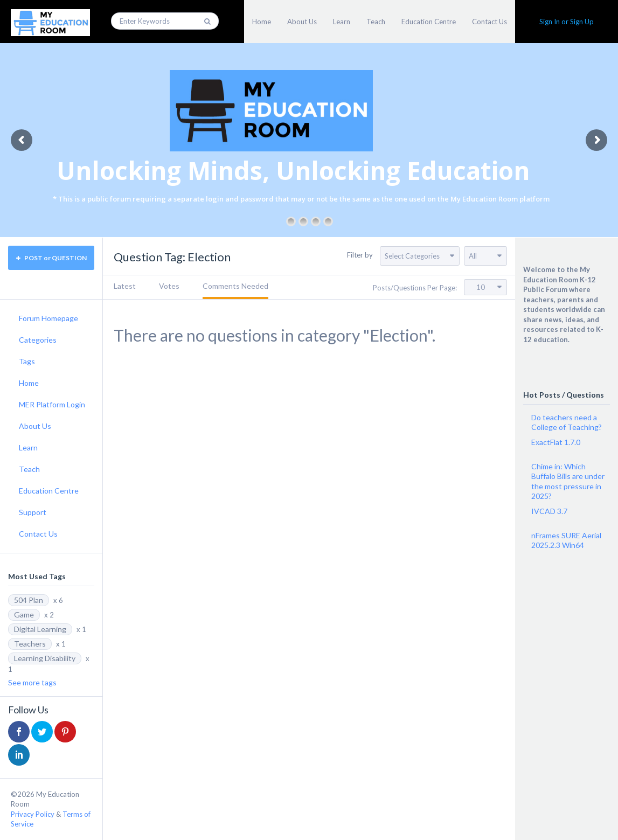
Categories (38, 340)
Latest (125, 286)
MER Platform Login (52, 404)
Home (262, 22)
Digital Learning (40, 629)
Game (24, 615)
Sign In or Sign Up (567, 22)
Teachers (30, 644)
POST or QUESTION (51, 258)
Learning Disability (45, 658)
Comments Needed (235, 286)
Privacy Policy (33, 814)
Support (33, 512)
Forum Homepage (48, 318)
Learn (342, 22)
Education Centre (429, 22)
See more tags (32, 682)
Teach (376, 22)
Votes (169, 286)
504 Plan (29, 600)
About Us (302, 22)
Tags (27, 361)
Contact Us (489, 22)
